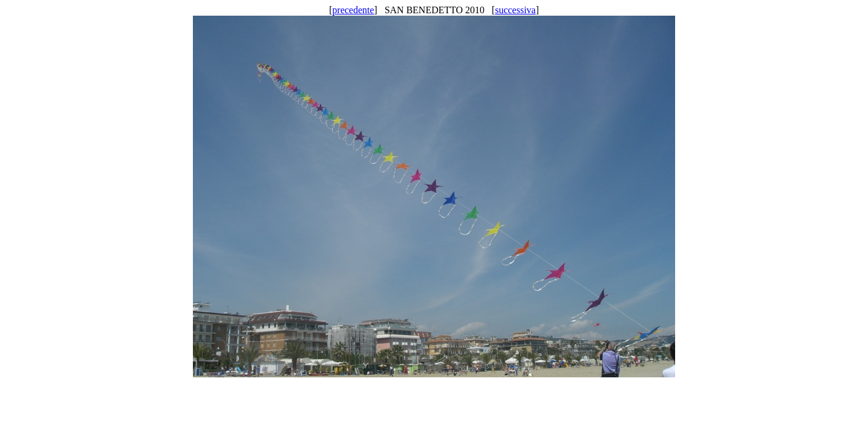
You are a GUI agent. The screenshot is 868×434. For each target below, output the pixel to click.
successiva (515, 10)
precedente (353, 10)
